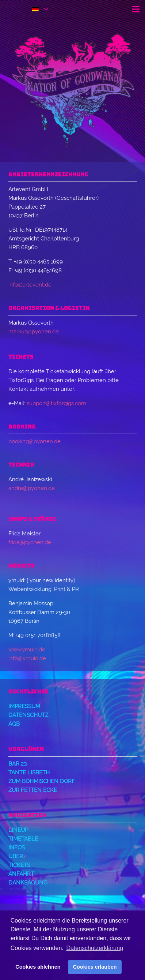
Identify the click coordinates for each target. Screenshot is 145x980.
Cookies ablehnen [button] (38, 967)
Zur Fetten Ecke (33, 790)
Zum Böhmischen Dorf (42, 781)
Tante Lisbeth (29, 773)
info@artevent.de (30, 285)
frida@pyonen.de (30, 542)
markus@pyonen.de (34, 332)
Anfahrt (21, 874)
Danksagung (28, 883)
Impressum (24, 706)
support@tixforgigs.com (56, 403)
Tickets (19, 865)
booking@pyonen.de (35, 441)
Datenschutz (28, 715)
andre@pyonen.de (32, 488)
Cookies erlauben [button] (95, 967)
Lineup (18, 830)
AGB (14, 724)
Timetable (23, 839)
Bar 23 (18, 764)
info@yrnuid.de (27, 658)
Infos (17, 848)
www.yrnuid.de (27, 650)
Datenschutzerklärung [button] (95, 948)
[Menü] (136, 9)
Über (16, 856)
